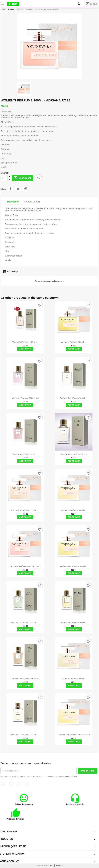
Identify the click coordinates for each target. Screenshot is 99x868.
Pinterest (26, 189)
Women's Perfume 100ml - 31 (74, 454)
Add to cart (22, 178)
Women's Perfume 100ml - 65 (25, 398)
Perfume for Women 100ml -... (74, 398)
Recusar (59, 866)
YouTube (19, 784)
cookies (50, 866)
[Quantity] (4, 178)
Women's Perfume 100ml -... (25, 342)
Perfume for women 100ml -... (74, 623)
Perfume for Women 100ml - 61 (25, 679)
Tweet (18, 189)
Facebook (3, 784)
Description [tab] (13, 202)
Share (11, 189)
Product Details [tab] (32, 202)
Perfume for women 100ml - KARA (74, 735)
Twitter (11, 784)
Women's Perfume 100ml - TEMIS (25, 566)
